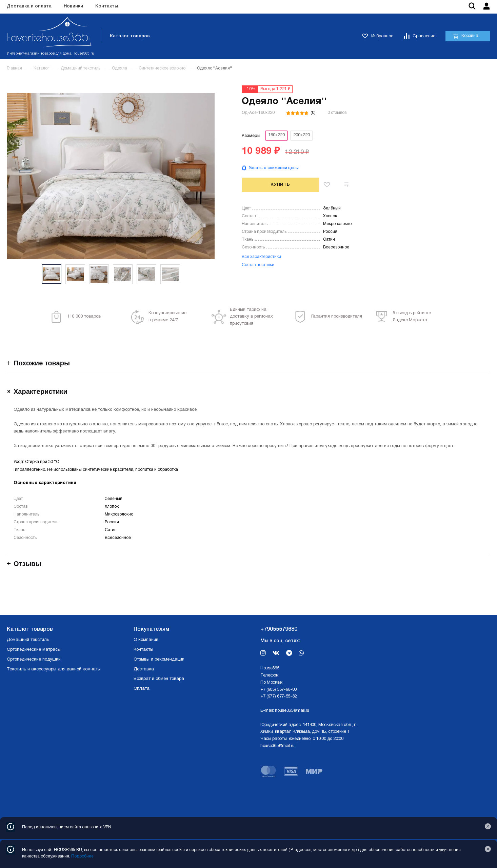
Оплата (142, 689)
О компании (146, 640)
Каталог (41, 68)
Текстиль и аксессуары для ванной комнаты (54, 669)
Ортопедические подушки (34, 660)
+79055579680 (279, 629)
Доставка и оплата (29, 6)
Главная (14, 68)
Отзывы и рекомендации (159, 660)
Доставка (144, 669)
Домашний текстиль (81, 68)
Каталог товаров (130, 36)
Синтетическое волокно (162, 68)
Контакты (107, 6)
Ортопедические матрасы (34, 650)
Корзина (465, 36)
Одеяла (120, 68)
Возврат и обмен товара (159, 679)
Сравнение (419, 36)
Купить (280, 185)
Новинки (73, 6)
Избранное (378, 36)
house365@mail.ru (292, 711)
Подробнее (82, 856)
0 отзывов (337, 113)
